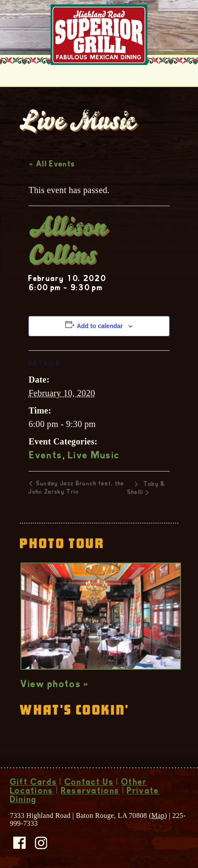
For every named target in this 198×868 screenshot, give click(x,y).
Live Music (94, 456)
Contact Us (89, 783)
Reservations (90, 792)
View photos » (55, 685)
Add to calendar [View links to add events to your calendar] (100, 326)
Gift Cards (34, 783)
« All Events (52, 165)
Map (158, 815)
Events (46, 456)
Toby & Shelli (146, 489)
